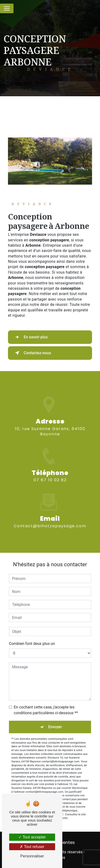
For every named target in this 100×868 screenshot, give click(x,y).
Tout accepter (32, 837)
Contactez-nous (32, 353)
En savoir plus (30, 337)
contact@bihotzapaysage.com (50, 520)
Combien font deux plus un (32, 644)
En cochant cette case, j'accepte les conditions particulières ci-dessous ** (46, 710)
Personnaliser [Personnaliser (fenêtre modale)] (32, 856)
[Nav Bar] (7, 8)
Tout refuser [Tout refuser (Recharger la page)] (32, 847)
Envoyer (55, 727)
